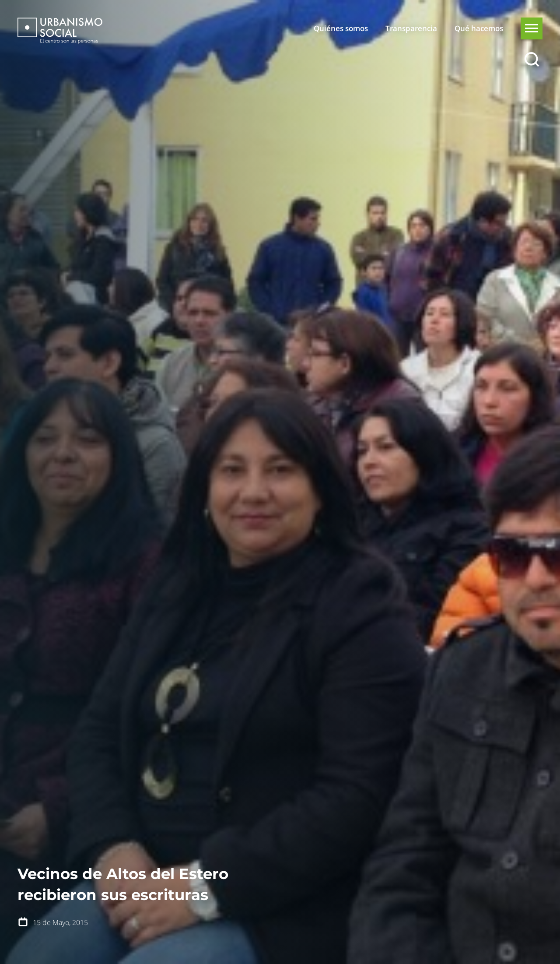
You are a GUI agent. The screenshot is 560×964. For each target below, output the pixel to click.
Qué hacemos (479, 28)
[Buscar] (532, 60)
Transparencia (411, 28)
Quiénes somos (341, 28)
